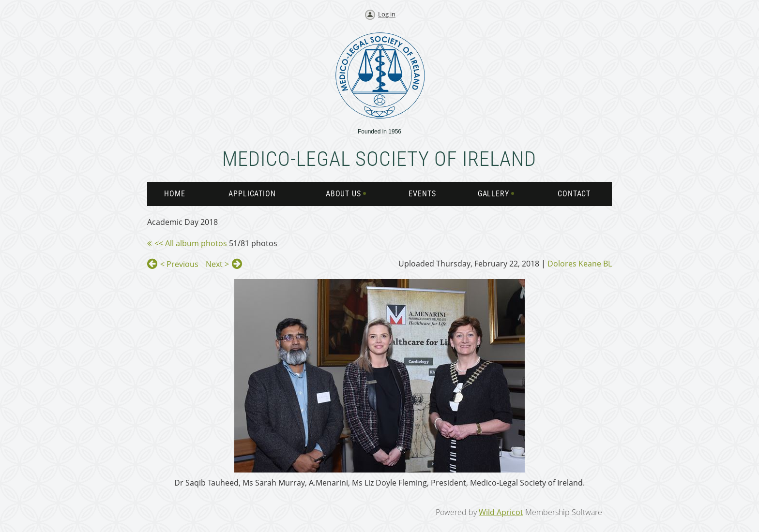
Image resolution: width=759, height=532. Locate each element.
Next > (217, 264)
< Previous (179, 264)
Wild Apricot (501, 512)
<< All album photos (191, 243)
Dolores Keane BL (580, 264)
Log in (387, 14)
